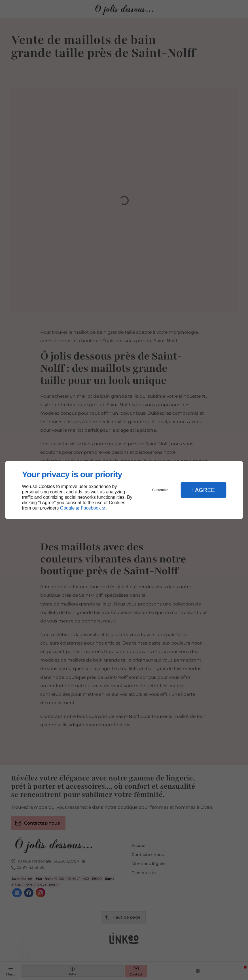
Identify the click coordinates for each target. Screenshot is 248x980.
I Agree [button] (204, 490)
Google (67, 508)
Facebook (91, 508)
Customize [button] (160, 490)
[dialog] (124, 490)
